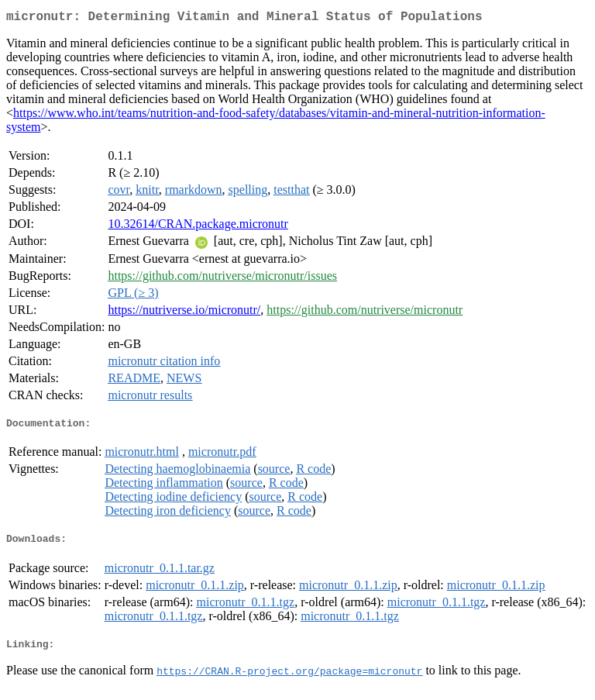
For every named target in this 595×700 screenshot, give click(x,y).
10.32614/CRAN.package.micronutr (198, 227)
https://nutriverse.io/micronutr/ (184, 313)
